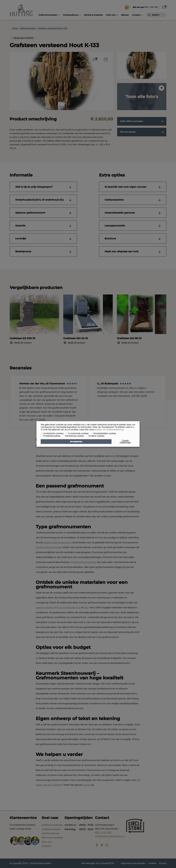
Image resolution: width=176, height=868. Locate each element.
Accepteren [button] (76, 442)
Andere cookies (96, 436)
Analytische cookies (53, 433)
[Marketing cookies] (63, 436)
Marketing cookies (74, 436)
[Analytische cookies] (42, 433)
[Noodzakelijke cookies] (92, 433)
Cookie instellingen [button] (125, 441)
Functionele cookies (78, 433)
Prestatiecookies (52, 436)
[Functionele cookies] (67, 433)
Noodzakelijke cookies (105, 433)
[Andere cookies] (87, 436)
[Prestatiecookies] (42, 436)
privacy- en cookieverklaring (109, 430)
